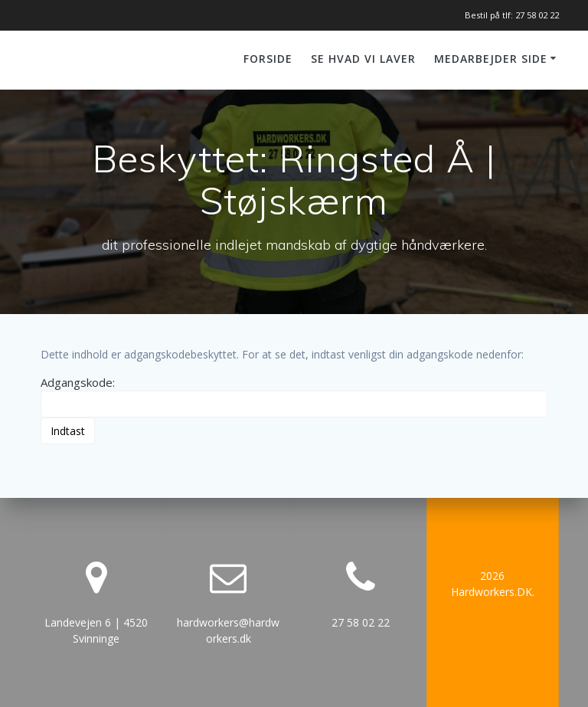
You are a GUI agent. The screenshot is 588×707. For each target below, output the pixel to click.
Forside (268, 59)
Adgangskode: (294, 396)
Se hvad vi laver (363, 59)
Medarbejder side (491, 59)
